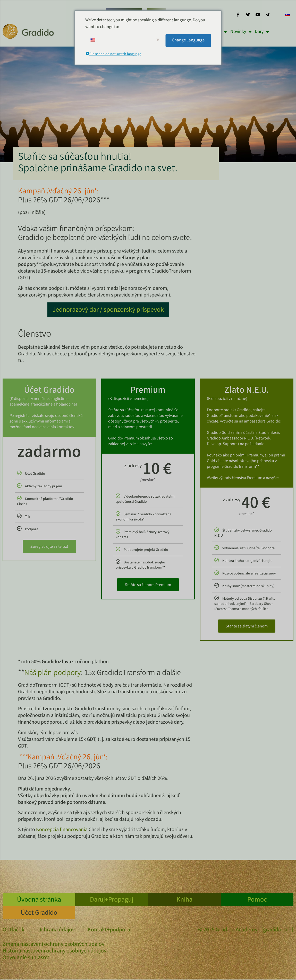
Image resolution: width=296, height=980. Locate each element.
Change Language (188, 40)
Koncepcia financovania (62, 830)
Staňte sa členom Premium (148, 585)
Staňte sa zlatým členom (247, 627)
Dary (262, 32)
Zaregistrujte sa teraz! (49, 547)
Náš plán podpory (53, 673)
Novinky (241, 32)
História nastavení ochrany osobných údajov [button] (54, 951)
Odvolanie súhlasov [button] (26, 958)
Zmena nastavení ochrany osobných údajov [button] (53, 945)
